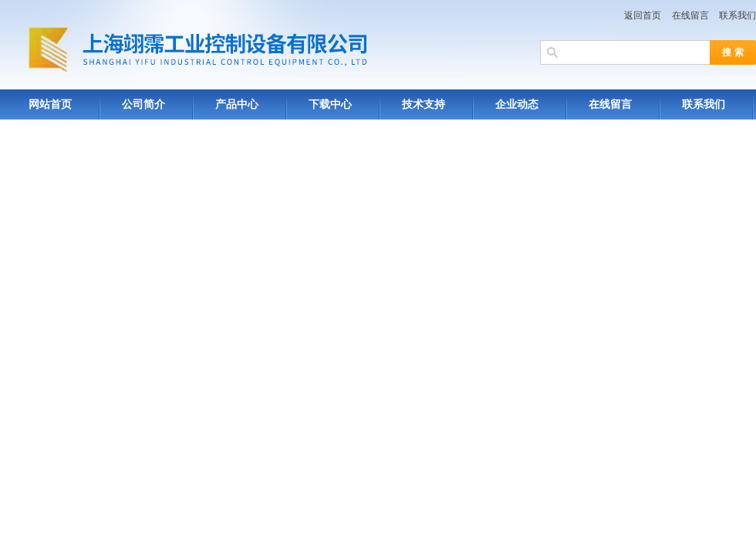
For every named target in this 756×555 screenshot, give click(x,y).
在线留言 (690, 15)
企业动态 (517, 104)
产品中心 (237, 104)
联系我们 (737, 15)
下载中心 (330, 104)
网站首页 (50, 104)
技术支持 (424, 104)
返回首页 (643, 15)
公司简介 (143, 104)
